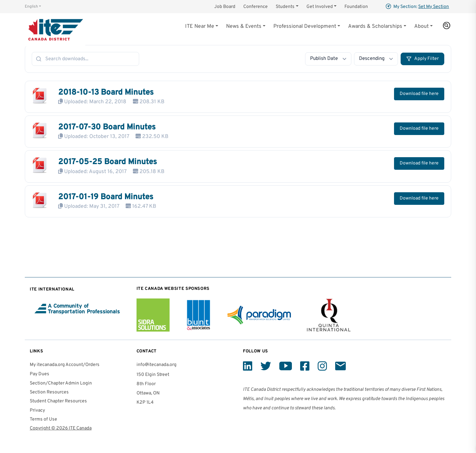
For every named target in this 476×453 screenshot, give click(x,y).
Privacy (37, 410)
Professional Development (305, 26)
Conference (256, 7)
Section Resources (49, 392)
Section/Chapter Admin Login (61, 383)
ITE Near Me (200, 26)
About (421, 26)
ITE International (52, 289)
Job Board (225, 7)
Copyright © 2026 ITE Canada (61, 428)
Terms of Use (43, 419)
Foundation (356, 7)
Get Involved (320, 7)
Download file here (419, 94)
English (31, 7)
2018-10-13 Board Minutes (106, 93)
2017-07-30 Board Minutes (107, 127)
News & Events (244, 26)
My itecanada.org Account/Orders (65, 365)
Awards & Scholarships (375, 26)
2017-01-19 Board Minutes (106, 197)
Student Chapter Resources (58, 401)
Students (285, 7)
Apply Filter (422, 59)
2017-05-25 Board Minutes (108, 162)
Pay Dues (40, 374)
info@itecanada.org (157, 365)
